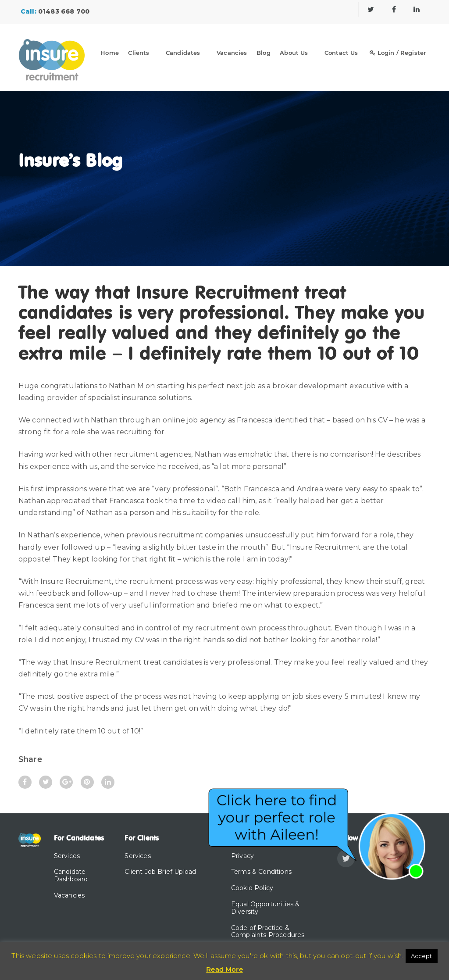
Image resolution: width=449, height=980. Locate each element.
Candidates (183, 53)
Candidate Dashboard (71, 875)
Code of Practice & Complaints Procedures (268, 932)
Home (110, 53)
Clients (139, 53)
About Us (294, 53)
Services (67, 856)
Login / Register (398, 53)
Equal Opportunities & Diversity (265, 908)
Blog (264, 53)
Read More (224, 969)
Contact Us (341, 53)
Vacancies (232, 53)
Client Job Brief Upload (160, 872)
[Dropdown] (157, 54)
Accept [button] (422, 956)
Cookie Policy (252, 888)
